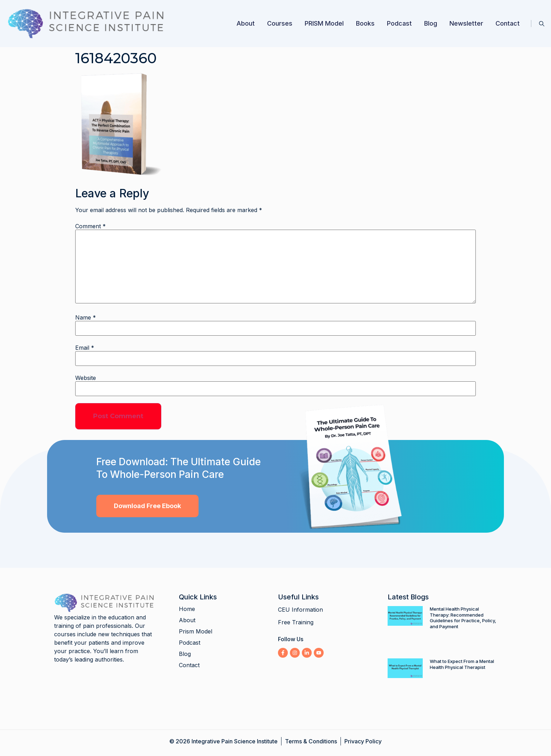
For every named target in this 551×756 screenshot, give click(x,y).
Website (86, 378)
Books (365, 23)
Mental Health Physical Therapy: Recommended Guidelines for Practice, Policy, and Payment (463, 618)
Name (86, 317)
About (246, 23)
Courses (280, 23)
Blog (431, 23)
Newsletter (466, 23)
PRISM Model (324, 23)
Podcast (399, 23)
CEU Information (300, 610)
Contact (508, 23)
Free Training (296, 622)
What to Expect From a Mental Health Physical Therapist (462, 664)
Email (85, 348)
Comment (90, 226)
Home (187, 609)
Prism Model (196, 631)
